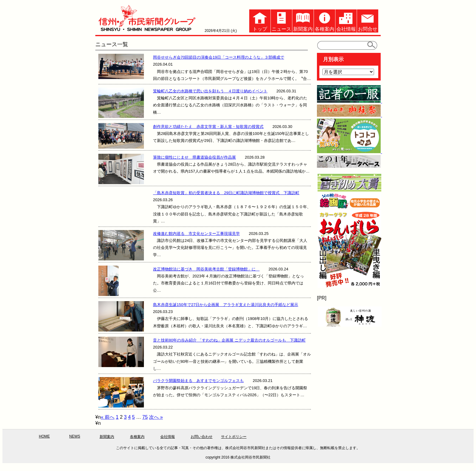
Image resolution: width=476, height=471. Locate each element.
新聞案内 (303, 21)
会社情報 (346, 21)
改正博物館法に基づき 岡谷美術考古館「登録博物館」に (206, 269)
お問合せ (368, 21)
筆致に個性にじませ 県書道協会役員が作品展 (194, 157)
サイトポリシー (234, 437)
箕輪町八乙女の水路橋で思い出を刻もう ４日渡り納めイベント (210, 91)
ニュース (281, 21)
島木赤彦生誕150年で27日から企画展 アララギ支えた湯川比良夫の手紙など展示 (226, 305)
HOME (44, 436)
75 (145, 417)
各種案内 (325, 21)
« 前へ (108, 417)
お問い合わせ (202, 437)
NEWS (75, 436)
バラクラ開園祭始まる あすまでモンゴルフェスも (198, 381)
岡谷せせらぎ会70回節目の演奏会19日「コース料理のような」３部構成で (219, 57)
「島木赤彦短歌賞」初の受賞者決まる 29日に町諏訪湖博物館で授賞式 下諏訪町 (226, 193)
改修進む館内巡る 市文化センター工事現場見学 (196, 234)
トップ (260, 21)
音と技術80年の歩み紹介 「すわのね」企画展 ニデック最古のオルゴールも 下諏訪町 (229, 340)
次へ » (156, 417)
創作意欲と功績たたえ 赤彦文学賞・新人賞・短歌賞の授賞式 (208, 127)
